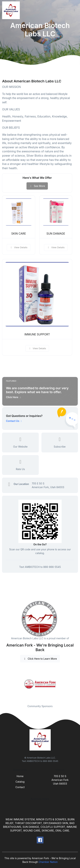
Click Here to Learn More (40, 659)
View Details (19, 247)
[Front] (12, 10)
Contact (20, 787)
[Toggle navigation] (75, 10)
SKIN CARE (19, 234)
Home (20, 776)
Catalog (20, 782)
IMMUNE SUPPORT (37, 334)
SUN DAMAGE (56, 234)
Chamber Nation (48, 862)
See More (37, 186)
